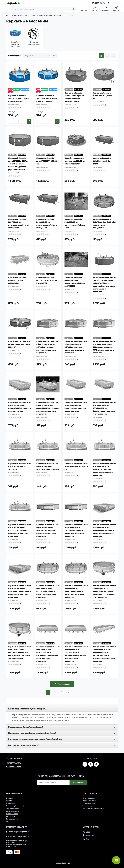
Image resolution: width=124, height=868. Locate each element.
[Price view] (113, 56)
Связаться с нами (13, 811)
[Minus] (11, 121)
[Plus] (21, 121)
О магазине (10, 803)
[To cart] (29, 121)
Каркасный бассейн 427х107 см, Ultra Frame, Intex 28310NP (47, 280)
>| (75, 692)
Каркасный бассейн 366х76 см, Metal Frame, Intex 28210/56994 (47, 99)
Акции (9, 822)
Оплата (9, 801)
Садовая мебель (89, 803)
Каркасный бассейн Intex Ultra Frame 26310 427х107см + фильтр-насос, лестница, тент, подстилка (48, 591)
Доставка (10, 798)
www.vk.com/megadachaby (96, 764)
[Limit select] (55, 56)
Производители (12, 819)
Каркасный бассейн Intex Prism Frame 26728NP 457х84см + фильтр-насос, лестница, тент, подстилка (48, 347)
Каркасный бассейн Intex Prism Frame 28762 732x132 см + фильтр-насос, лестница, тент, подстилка (76, 530)
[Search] (75, 9)
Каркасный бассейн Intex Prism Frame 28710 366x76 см (76, 466)
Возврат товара (12, 814)
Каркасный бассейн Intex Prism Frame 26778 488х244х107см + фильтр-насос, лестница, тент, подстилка (48, 408)
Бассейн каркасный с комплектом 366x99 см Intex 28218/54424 (75, 161)
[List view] (107, 56)
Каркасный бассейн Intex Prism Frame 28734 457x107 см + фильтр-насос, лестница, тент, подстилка (20, 530)
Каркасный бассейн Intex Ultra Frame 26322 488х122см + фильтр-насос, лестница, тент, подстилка (76, 591)
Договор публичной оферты (17, 806)
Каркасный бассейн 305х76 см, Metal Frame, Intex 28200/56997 (19, 99)
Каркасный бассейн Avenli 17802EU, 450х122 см (47, 161)
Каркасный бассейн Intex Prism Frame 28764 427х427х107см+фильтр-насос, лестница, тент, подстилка (104, 530)
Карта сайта (11, 816)
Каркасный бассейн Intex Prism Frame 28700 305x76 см (20, 466)
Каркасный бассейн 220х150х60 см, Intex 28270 (102, 161)
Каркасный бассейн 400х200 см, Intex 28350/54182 (17, 280)
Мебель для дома (89, 801)
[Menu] (3, 3)
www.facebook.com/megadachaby (85, 764)
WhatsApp (90, 835)
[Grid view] (101, 56)
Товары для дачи (89, 806)
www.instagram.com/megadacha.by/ (91, 764)
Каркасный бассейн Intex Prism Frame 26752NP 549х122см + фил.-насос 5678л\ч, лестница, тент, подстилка (104, 347)
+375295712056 (14, 767)
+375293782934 (14, 763)
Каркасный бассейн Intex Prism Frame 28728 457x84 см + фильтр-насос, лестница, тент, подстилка (104, 469)
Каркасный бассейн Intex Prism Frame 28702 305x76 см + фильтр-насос (48, 466)
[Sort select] (37, 56)
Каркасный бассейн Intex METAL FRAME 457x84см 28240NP (20, 344)
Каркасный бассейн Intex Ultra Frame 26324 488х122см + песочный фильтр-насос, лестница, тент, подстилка (104, 591)
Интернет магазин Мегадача (17, 16)
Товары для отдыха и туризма (41, 16)
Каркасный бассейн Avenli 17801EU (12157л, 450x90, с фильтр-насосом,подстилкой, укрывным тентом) (18, 164)
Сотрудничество (12, 809)
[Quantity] (16, 121)
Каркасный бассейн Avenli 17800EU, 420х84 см (103, 96)
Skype (88, 839)
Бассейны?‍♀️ (59, 16)
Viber (88, 832)
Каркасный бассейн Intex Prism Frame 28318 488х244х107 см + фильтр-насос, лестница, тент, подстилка (104, 408)
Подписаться (78, 782)
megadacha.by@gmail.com (18, 836)
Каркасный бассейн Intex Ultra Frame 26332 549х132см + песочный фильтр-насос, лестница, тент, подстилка (20, 653)
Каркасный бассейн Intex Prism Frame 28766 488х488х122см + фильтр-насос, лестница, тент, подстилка (20, 591)
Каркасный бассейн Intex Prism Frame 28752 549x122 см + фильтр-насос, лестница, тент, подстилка (48, 530)
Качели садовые (89, 798)
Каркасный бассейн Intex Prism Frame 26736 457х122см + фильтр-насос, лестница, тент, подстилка (76, 347)
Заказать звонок (114, 3)
